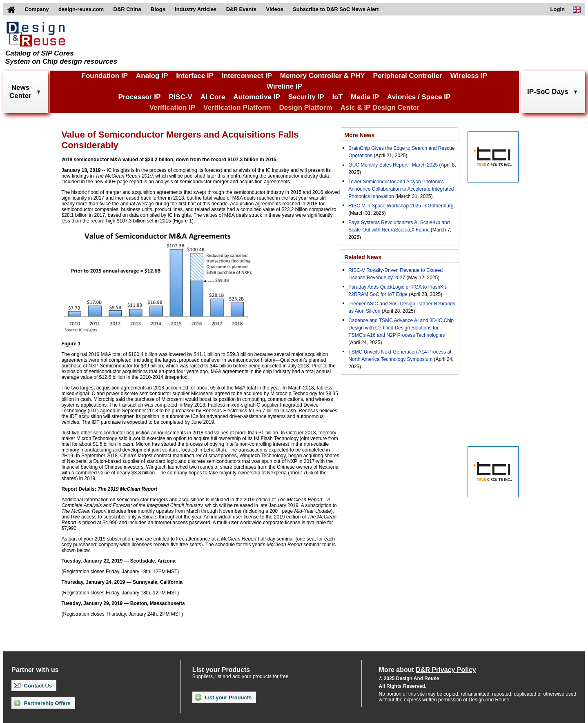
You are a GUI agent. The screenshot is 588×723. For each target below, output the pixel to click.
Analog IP (152, 76)
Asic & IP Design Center (380, 108)
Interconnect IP (247, 76)
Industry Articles (196, 9)
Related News (363, 257)
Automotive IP (256, 97)
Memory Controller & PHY (323, 76)
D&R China (127, 9)
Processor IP (139, 97)
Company (37, 9)
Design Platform (305, 108)
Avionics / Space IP (419, 97)
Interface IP (195, 76)
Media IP (365, 97)
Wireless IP (469, 76)
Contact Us (33, 686)
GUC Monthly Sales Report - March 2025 (393, 165)
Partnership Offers (42, 703)
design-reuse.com (81, 9)
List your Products (223, 697)
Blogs (158, 9)
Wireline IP (284, 86)
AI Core (213, 97)
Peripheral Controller (408, 76)
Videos (274, 9)
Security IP (306, 97)
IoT (338, 97)
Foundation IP (105, 76)
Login (558, 9)
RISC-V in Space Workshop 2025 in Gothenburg (401, 206)
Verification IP (172, 108)
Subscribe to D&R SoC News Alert (336, 9)
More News (359, 135)
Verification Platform (237, 108)
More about (428, 670)
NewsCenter (20, 92)
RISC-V (180, 97)
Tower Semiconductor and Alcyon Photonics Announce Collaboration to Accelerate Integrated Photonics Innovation (401, 189)
